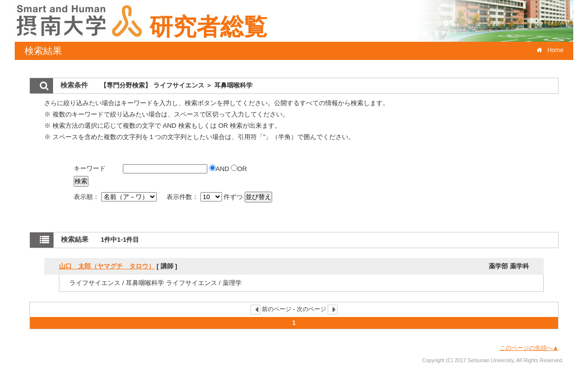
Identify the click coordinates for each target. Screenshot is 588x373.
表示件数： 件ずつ (206, 197)
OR (239, 169)
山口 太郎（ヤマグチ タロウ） (107, 266)
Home (550, 50)
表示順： (116, 197)
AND (220, 169)
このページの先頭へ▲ (529, 348)
